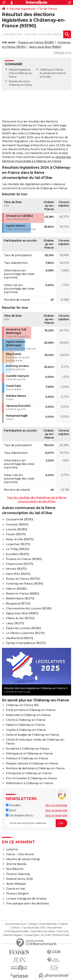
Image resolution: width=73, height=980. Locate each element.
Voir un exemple (56, 805)
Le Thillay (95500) (17, 549)
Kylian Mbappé (16, 884)
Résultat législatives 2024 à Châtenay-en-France (21, 73)
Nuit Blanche (15, 869)
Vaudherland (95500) (19, 638)
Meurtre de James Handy (23, 859)
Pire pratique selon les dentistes (28, 903)
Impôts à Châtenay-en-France (26, 730)
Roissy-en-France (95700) (23, 579)
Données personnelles (17, 931)
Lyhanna (12, 849)
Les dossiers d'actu (19, 815)
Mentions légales (13, 935)
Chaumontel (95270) (19, 564)
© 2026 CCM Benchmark (55, 935)
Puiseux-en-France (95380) (36, 42)
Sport (11, 810)
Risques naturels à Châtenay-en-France (32, 763)
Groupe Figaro (32, 935)
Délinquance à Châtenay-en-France (29, 754)
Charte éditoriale (48, 924)
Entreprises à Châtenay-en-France (29, 773)
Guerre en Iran (16, 889)
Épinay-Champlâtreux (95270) (26, 643)
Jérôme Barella (16, 864)
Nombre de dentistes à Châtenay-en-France (35, 768)
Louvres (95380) (16, 529)
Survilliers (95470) (17, 554)
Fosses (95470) (16, 534)
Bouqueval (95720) (18, 604)
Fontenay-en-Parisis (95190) (24, 584)
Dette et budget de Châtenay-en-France (33, 735)
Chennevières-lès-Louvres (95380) (29, 608)
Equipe (33, 924)
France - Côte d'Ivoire (20, 854)
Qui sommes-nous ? (16, 924)
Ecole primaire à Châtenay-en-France (31, 710)
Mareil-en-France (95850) (22, 594)
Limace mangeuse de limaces (26, 899)
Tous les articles (30, 928)
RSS (43, 928)
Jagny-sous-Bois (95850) (45, 47)
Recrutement (55, 928)
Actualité (13, 805)
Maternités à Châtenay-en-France (28, 715)
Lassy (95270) (15, 623)
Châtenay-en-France (51, 70)
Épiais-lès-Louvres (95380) (23, 628)
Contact (15, 928)
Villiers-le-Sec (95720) (20, 618)
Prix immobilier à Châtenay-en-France (31, 778)
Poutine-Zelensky (18, 874)
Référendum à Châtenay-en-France (29, 783)
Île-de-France (48, 9)
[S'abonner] (36, 823)
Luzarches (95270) (18, 544)
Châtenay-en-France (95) (22, 705)
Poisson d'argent (17, 894)
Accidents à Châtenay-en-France (27, 749)
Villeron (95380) (16, 589)
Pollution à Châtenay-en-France (27, 758)
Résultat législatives (22, 9)
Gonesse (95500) (17, 524)
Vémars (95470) (16, 569)
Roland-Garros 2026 (20, 879)
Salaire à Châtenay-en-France (25, 725)
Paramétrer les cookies (43, 931)
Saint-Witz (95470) (18, 574)
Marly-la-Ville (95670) (20, 539)
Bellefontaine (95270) (20, 598)
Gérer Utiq (63, 931)
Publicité (63, 924)
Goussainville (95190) (20, 519)
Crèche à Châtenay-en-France (26, 720)
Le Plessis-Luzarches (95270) (25, 633)
